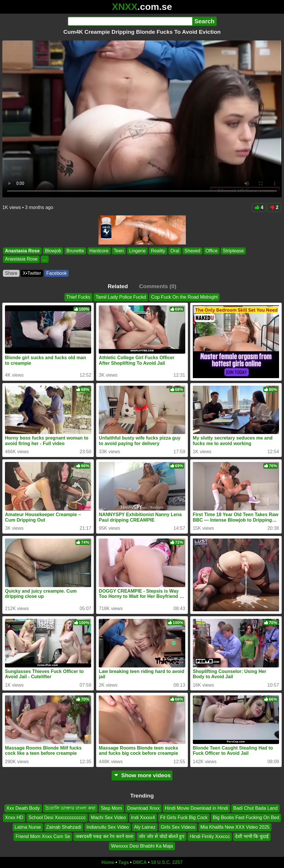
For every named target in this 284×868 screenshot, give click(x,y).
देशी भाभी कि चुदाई (252, 836)
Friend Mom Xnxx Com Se (43, 836)
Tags (124, 862)
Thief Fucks (79, 297)
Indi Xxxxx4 (143, 818)
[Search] (130, 21)
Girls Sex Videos (178, 827)
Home (108, 862)
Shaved (192, 251)
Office (212, 251)
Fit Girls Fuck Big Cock (184, 818)
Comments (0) (158, 286)
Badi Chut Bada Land (255, 808)
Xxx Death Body (23, 808)
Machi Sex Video (108, 818)
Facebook (57, 273)
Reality (158, 251)
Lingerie (137, 251)
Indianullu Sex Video (108, 827)
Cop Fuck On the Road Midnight (185, 297)
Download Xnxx (143, 808)
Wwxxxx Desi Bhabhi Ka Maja (142, 846)
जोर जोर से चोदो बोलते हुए (162, 836)
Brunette (75, 251)
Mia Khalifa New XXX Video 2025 (235, 827)
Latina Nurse (28, 827)
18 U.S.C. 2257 (167, 862)
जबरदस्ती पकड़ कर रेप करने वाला (104, 836)
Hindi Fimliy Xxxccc (210, 836)
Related (118, 286)
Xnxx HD (14, 818)
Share (11, 273)
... (45, 259)
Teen (119, 251)
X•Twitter (32, 273)
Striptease (233, 251)
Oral (175, 251)
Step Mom (111, 808)
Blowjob (53, 251)
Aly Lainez (145, 827)
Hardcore (99, 251)
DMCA (140, 862)
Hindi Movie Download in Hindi (196, 808)
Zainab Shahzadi (64, 827)
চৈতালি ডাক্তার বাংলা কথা (70, 808)
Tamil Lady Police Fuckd (121, 297)
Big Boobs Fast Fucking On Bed (246, 818)
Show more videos (142, 775)
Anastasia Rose (22, 251)
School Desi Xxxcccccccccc (57, 818)
